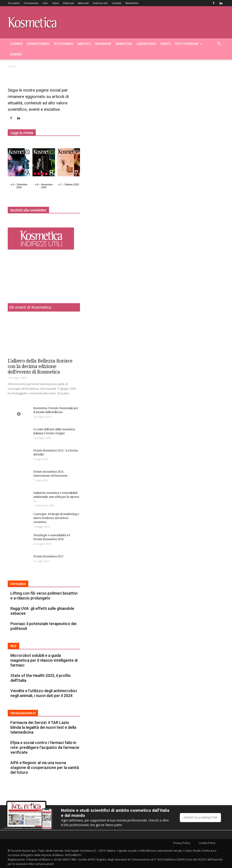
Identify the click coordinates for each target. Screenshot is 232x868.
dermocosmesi (38, 44)
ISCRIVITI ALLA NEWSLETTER (200, 818)
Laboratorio (146, 44)
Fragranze (103, 44)
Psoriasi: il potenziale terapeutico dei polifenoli (43, 626)
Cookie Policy (207, 843)
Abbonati (83, 3)
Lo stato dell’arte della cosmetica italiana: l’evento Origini (54, 431)
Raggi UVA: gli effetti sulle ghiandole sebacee (42, 611)
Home (12, 66)
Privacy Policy (182, 843)
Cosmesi (16, 44)
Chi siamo (14, 3)
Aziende (16, 54)
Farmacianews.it (23, 713)
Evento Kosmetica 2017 (48, 556)
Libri (45, 3)
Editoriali (68, 3)
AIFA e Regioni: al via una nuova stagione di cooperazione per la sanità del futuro (45, 767)
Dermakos (18, 584)
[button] (219, 44)
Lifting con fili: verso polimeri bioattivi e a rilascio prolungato (44, 596)
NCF (13, 646)
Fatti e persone (188, 44)
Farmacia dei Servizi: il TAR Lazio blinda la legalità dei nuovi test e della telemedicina (43, 727)
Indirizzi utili (100, 3)
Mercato (84, 44)
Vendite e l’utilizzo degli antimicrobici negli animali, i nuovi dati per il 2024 (44, 693)
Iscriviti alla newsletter (28, 210)
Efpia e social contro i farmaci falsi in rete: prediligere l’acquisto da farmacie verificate (45, 747)
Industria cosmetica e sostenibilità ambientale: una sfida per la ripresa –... (56, 497)
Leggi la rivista (22, 133)
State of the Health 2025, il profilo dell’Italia (41, 678)
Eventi (166, 44)
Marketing (124, 44)
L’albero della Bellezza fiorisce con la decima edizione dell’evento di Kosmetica (40, 366)
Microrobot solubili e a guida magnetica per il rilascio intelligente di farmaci (44, 660)
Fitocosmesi (64, 44)
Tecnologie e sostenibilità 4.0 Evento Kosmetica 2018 (52, 537)
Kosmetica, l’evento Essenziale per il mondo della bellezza (56, 410)
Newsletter (132, 3)
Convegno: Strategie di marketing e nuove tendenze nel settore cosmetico (56, 518)
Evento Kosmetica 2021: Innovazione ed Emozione (50, 474)
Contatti (117, 3)
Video (56, 3)
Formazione (31, 3)
